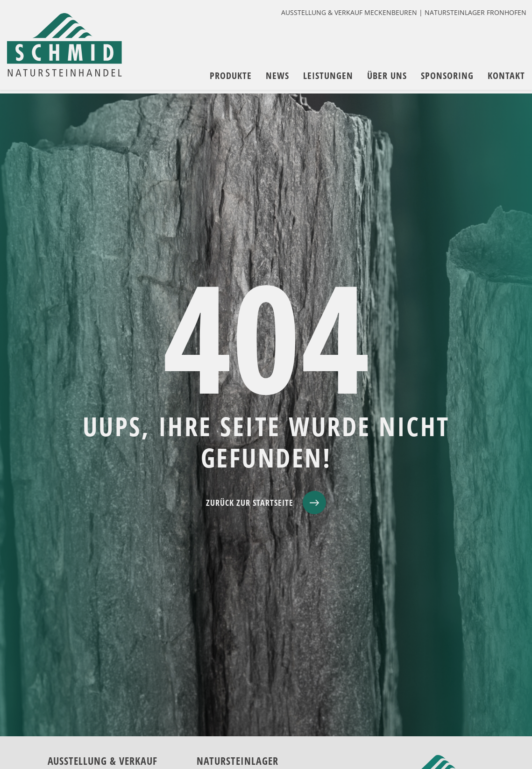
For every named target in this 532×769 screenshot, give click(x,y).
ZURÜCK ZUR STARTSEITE (250, 503)
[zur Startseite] (68, 48)
